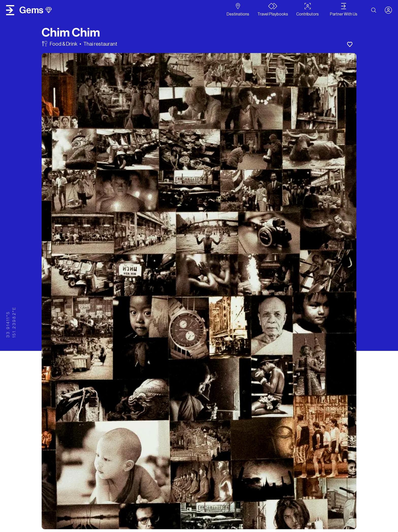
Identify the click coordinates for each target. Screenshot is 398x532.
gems (36, 10)
